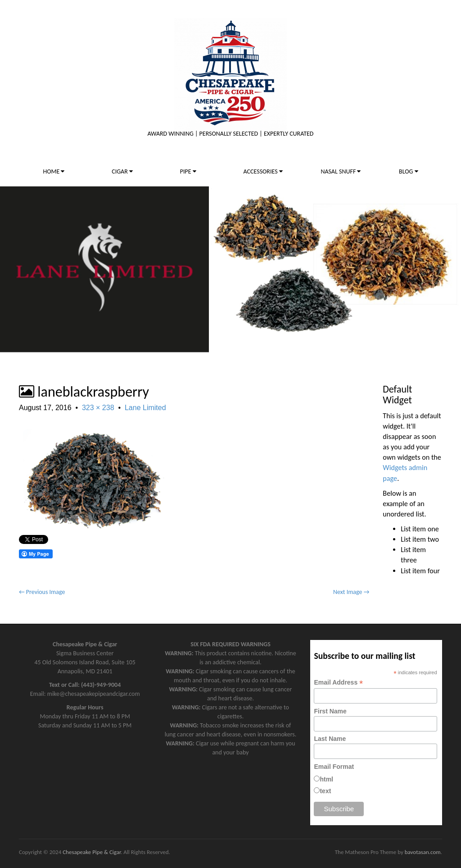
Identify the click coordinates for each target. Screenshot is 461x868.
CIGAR (122, 171)
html (326, 779)
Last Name (330, 739)
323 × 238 (98, 408)
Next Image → (351, 592)
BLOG (408, 171)
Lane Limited (145, 408)
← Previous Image (42, 592)
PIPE (188, 171)
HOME (54, 171)
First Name (330, 711)
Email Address (338, 683)
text (325, 791)
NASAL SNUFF (341, 171)
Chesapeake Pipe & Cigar (92, 852)
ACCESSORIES (263, 171)
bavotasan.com (423, 852)
